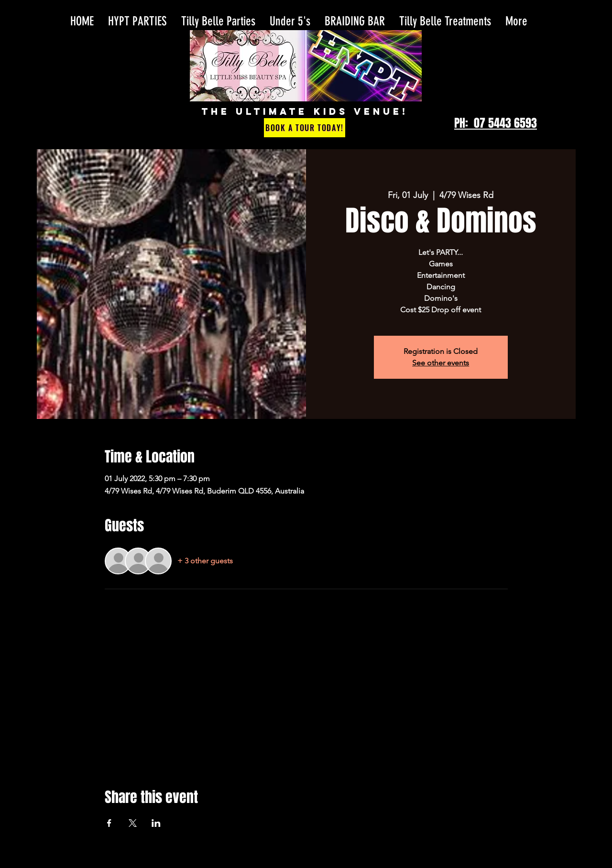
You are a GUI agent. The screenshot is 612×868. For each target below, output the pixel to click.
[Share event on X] (133, 823)
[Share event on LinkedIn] (156, 823)
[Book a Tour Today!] (305, 128)
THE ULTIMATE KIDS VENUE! (305, 111)
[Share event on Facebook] (109, 823)
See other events (441, 363)
